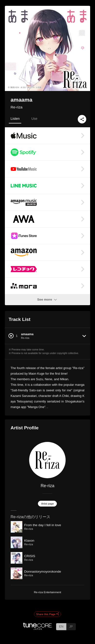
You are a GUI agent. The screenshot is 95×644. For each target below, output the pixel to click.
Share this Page (48, 614)
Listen (15, 119)
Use (34, 119)
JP (71, 626)
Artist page (47, 504)
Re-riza (17, 107)
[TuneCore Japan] (38, 628)
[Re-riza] (48, 460)
